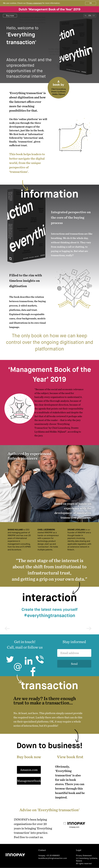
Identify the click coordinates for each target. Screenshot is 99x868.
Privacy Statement (84, 856)
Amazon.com (29, 770)
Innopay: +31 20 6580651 (49, 856)
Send (74, 664)
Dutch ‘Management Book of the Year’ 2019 (50, 9)
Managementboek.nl (29, 781)
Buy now (10, 16)
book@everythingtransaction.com (53, 858)
